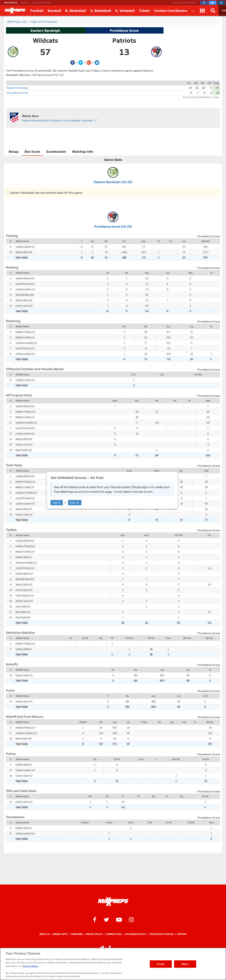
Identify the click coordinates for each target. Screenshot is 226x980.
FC (195, 722)
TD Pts (117, 759)
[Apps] (203, 11)
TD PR (169, 822)
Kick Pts (176, 759)
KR (157, 401)
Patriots (124, 40)
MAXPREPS (11, 3)
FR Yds (151, 638)
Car (108, 273)
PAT (90, 796)
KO (113, 670)
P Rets (144, 722)
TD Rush (85, 822)
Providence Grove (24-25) (113, 226)
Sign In (57, 503)
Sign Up (75, 503)
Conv (141, 759)
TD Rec (109, 822)
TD (158, 241)
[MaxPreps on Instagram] (221, 3)
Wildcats (45, 40)
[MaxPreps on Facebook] (204, 3)
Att (92, 241)
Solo (123, 535)
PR (175, 401)
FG (139, 796)
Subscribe (77, 934)
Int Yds (85, 638)
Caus (168, 638)
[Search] (213, 11)
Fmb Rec (129, 638)
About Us (44, 934)
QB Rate (206, 241)
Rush (115, 401)
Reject (185, 964)
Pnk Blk (198, 374)
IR (190, 401)
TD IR (150, 822)
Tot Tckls (179, 535)
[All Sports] (193, 11)
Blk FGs (209, 638)
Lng (184, 241)
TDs (95, 759)
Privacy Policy (94, 934)
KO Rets (83, 722)
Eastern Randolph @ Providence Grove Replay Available (57, 120)
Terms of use (114, 934)
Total (208, 401)
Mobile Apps (60, 934)
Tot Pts (206, 759)
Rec (124, 326)
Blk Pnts (187, 638)
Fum (134, 374)
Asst (146, 535)
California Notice (135, 934)
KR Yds (210, 722)
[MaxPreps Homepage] (113, 902)
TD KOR (191, 822)
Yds (106, 241)
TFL (209, 535)
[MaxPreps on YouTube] (119, 919)
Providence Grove (124, 30)
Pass (157, 471)
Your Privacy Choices (161, 934)
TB (210, 670)
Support (182, 934)
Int (170, 241)
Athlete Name (22, 241)
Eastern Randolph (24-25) (113, 182)
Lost (162, 374)
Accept (161, 964)
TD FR (131, 822)
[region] (113, 964)
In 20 (205, 696)
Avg (143, 241)
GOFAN (25, 3)
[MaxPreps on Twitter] (213, 3)
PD (112, 638)
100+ (190, 273)
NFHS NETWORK (41, 3)
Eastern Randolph (45, 30)
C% (124, 241)
